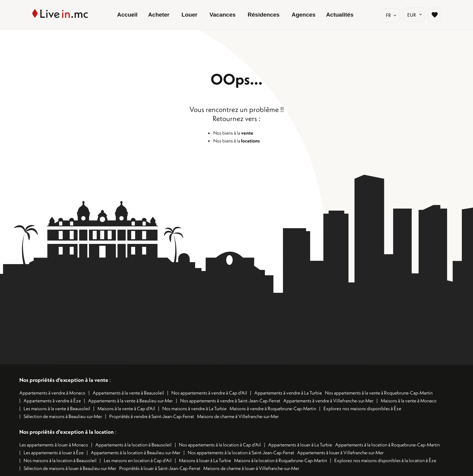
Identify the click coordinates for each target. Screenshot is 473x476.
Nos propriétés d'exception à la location (67, 432)
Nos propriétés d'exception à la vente (64, 380)
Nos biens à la (233, 133)
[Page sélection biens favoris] (435, 15)
